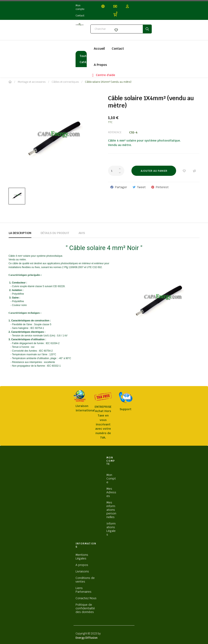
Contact (80, 16)
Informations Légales (111, 529)
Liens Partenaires (83, 590)
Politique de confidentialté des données (85, 608)
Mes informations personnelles (111, 510)
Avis (82, 233)
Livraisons (82, 571)
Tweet (141, 187)
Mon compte (80, 7)
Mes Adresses (111, 492)
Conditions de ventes (85, 580)
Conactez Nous (86, 598)
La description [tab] (20, 233)
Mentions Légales (82, 557)
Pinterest (162, 187)
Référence (115, 132)
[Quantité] (116, 171)
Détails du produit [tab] (55, 233)
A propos (82, 565)
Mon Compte (111, 479)
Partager (121, 187)
